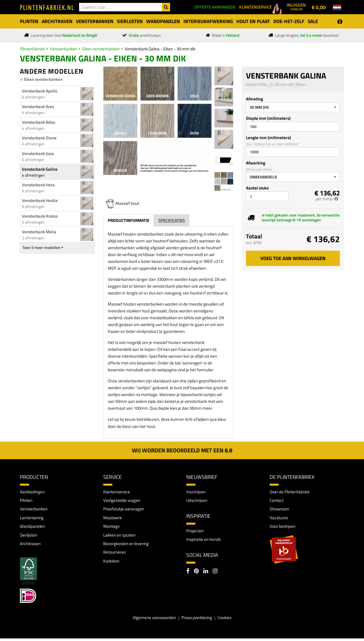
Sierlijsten (30, 537)
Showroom (280, 510)
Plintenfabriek (32, 49)
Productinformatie (129, 220)
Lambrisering (33, 519)
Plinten (27, 501)
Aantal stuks (257, 188)
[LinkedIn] (206, 573)
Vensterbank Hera (38, 185)
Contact (277, 501)
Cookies (227, 620)
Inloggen (296, 7)
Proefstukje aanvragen (125, 510)
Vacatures (279, 519)
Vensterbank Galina (40, 169)
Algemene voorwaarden (152, 620)
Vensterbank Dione (39, 138)
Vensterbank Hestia (40, 200)
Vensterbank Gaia (38, 153)
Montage (112, 528)
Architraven (31, 546)
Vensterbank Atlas (39, 122)
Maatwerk (113, 519)
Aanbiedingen (33, 492)
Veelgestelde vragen (123, 501)
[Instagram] (215, 573)
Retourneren (116, 555)
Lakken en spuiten (121, 537)
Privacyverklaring (197, 620)
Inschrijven (197, 492)
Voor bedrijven (283, 528)
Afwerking (256, 163)
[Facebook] (188, 573)
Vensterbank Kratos (40, 216)
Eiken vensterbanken (101, 49)
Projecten (196, 531)
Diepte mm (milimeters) (268, 118)
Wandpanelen (33, 528)
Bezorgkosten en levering (128, 546)
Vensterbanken (64, 49)
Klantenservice (118, 492)
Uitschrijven (198, 501)
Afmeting (255, 99)
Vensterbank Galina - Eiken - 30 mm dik (160, 49)
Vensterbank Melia (39, 232)
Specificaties (172, 220)
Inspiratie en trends (205, 541)
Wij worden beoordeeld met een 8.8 (182, 450)
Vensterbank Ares (38, 107)
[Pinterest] (196, 573)
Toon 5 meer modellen (43, 248)
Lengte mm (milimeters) (268, 138)
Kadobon (111, 564)
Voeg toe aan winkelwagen (293, 258)
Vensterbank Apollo (40, 91)
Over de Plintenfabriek (291, 492)
